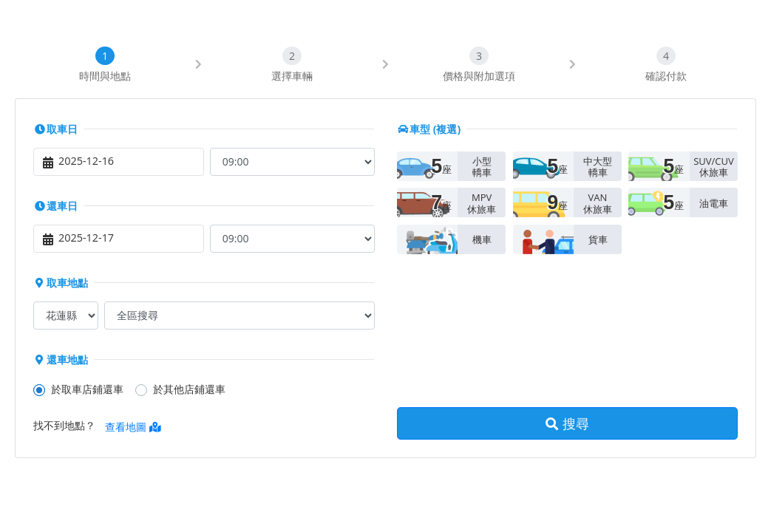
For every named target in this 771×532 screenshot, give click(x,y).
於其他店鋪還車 (189, 389)
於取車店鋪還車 (87, 389)
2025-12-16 (86, 161)
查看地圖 (133, 427)
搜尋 (567, 423)
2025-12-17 (86, 238)
